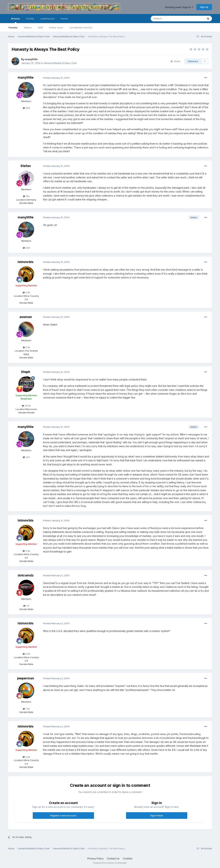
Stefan (26, 166)
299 (26, 108)
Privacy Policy (95, 858)
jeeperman (26, 678)
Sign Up (204, 7)
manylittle (31, 59)
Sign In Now (157, 815)
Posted (56, 78)
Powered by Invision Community (110, 863)
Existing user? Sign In (179, 7)
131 (26, 606)
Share (175, 61)
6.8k (26, 292)
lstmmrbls (26, 262)
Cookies (128, 858)
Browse (15, 20)
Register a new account (63, 815)
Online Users (56, 27)
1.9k (26, 709)
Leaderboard (47, 19)
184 (26, 196)
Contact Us (113, 858)
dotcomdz (26, 575)
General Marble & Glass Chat (60, 63)
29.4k (26, 406)
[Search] (169, 19)
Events (64, 19)
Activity (30, 19)
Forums (13, 27)
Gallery (28, 27)
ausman (26, 317)
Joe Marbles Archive (81, 27)
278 (26, 347)
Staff (40, 27)
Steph (26, 372)
